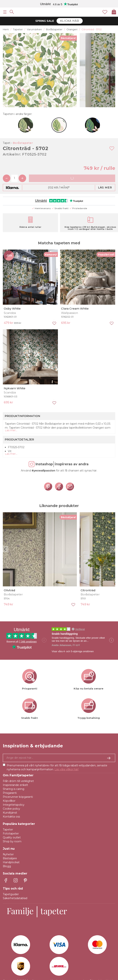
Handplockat (11, 862)
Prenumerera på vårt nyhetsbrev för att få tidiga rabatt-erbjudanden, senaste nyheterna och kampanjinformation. (57, 767)
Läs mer (105, 187)
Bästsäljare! (68, 38)
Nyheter (8, 854)
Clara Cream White (75, 309)
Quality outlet (12, 837)
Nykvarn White (15, 388)
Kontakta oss (11, 817)
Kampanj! (51, 255)
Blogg (7, 866)
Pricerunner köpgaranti (18, 797)
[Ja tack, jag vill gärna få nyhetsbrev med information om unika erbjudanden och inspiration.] (59, 758)
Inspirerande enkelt (15, 785)
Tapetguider (11, 894)
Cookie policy (11, 809)
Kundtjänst (10, 813)
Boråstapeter (23, 143)
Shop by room (12, 841)
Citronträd (88, 590)
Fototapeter (11, 833)
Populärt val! (106, 255)
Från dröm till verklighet (18, 781)
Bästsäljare (10, 858)
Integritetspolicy (14, 805)
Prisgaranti (10, 793)
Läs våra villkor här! (67, 769)
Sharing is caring (14, 789)
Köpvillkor (9, 801)
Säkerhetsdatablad (15, 898)
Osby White (12, 309)
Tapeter (8, 830)
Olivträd (9, 590)
